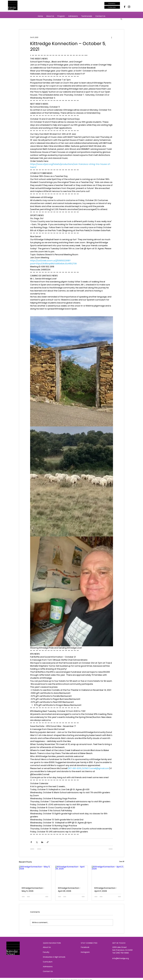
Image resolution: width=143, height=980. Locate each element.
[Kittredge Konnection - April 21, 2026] (108, 875)
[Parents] (112, 4)
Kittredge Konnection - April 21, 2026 (106, 889)
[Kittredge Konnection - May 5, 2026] (35, 875)
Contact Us (48, 971)
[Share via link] (48, 842)
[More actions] (112, 37)
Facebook (85, 947)
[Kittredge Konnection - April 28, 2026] (71, 875)
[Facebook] (125, 7)
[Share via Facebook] (31, 842)
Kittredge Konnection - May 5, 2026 (33, 889)
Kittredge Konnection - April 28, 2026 (69, 889)
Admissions (48, 967)
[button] (50, 16)
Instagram (85, 952)
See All (122, 861)
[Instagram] (129, 7)
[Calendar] (112, 7)
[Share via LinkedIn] (42, 842)
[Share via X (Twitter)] (37, 842)
